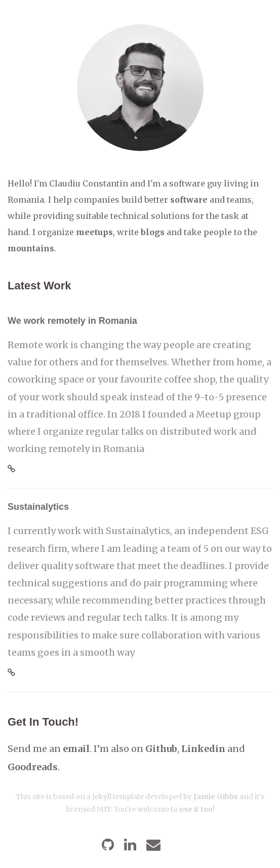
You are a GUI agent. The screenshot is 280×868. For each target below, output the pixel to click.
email (76, 749)
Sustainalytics (38, 507)
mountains (31, 248)
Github (161, 749)
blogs (153, 232)
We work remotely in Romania (72, 321)
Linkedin (203, 749)
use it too (196, 809)
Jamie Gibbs (216, 797)
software (189, 200)
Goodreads (33, 767)
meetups (94, 232)
